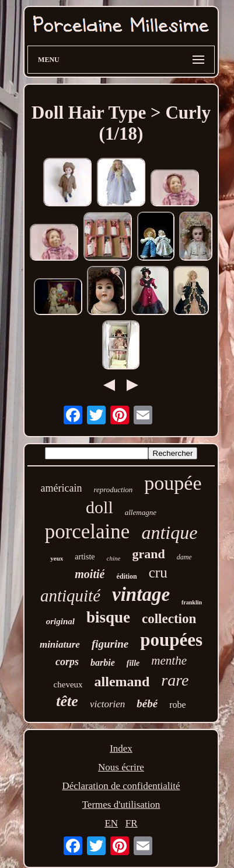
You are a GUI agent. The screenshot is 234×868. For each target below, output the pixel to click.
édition (126, 576)
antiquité (70, 596)
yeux (57, 558)
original (60, 621)
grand (148, 554)
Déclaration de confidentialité (121, 786)
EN (111, 823)
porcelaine (88, 532)
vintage (141, 594)
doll (99, 507)
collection (169, 619)
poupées (171, 640)
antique (169, 532)
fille (133, 663)
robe (177, 705)
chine (114, 558)
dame (184, 557)
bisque (108, 617)
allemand (122, 682)
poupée (173, 483)
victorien (107, 704)
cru (158, 573)
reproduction (113, 490)
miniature (60, 644)
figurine (110, 644)
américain (61, 488)
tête (67, 701)
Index (121, 748)
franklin (192, 602)
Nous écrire (121, 767)
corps (67, 662)
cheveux (68, 684)
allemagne (141, 512)
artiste (85, 557)
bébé (147, 703)
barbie (103, 663)
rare (175, 680)
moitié (90, 574)
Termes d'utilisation (121, 805)
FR (132, 823)
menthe (169, 660)
